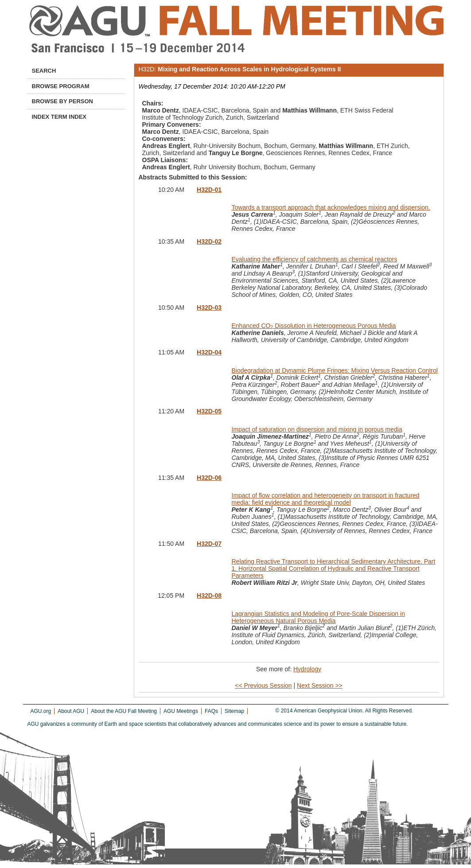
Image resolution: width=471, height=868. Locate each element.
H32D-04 (209, 352)
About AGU (71, 711)
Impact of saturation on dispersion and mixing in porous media (317, 429)
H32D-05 (209, 411)
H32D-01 (209, 190)
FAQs (211, 711)
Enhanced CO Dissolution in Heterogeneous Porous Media (314, 326)
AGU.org (41, 711)
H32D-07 (209, 544)
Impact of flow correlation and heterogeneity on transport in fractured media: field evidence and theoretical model (326, 499)
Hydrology (307, 669)
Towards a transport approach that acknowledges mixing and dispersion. (331, 207)
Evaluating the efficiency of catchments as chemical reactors (315, 259)
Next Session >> (320, 685)
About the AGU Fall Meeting (124, 711)
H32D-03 (209, 307)
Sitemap (234, 711)
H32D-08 (209, 596)
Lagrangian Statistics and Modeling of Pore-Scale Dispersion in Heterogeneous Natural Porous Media (318, 617)
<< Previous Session (263, 685)
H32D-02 (209, 241)
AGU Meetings (181, 711)
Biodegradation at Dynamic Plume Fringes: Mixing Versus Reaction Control (335, 370)
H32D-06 (209, 478)
